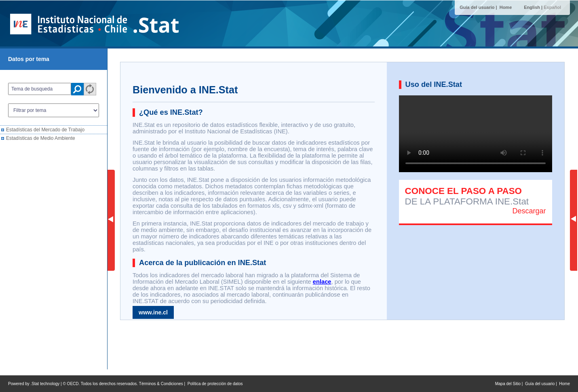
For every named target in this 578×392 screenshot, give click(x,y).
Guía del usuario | (479, 7)
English (532, 7)
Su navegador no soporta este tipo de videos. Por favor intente (476, 134)
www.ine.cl (153, 312)
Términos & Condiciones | (163, 384)
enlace (322, 282)
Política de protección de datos (215, 384)
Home (506, 7)
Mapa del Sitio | (510, 384)
